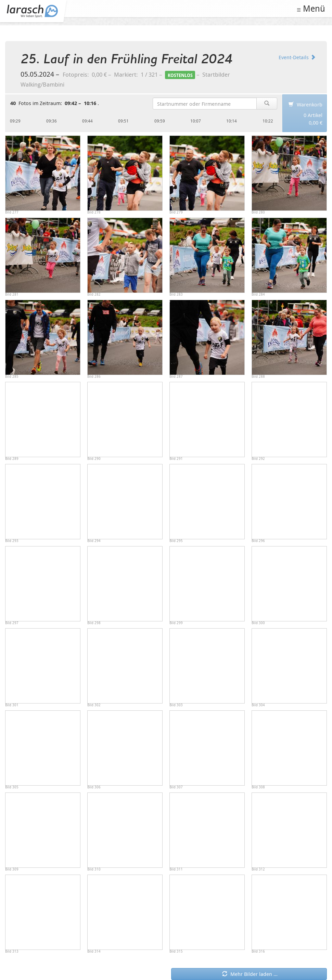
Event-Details (297, 57)
